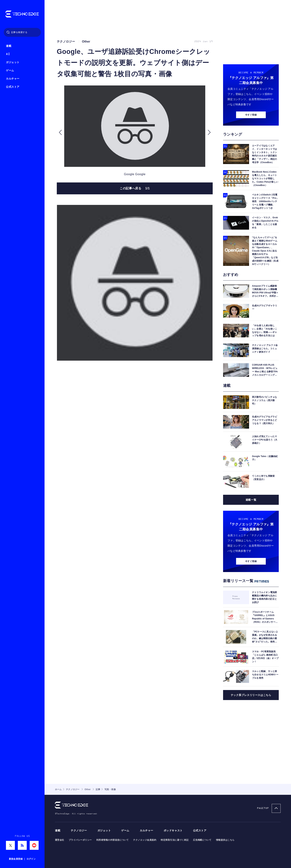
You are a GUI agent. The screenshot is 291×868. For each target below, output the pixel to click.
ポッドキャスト (173, 831)
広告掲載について (202, 840)
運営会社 (60, 840)
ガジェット (13, 62)
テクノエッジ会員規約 (145, 840)
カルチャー (13, 79)
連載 (9, 46)
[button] (60, 132)
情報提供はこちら (225, 840)
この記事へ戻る (135, 188)
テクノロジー (79, 831)
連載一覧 (251, 500)
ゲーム (10, 71)
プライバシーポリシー (80, 840)
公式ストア (13, 87)
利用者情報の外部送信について (113, 840)
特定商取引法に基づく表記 (175, 840)
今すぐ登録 (251, 115)
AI (8, 54)
